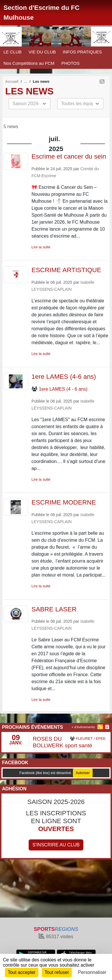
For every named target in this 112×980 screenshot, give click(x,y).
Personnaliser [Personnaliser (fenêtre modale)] (92, 972)
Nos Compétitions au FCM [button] (29, 63)
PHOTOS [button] (70, 63)
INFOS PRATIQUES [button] (82, 52)
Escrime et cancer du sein (69, 156)
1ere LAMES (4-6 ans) (64, 377)
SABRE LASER (54, 609)
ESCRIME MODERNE (64, 502)
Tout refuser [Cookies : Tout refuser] (57, 972)
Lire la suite (41, 247)
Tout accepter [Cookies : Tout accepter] (22, 972)
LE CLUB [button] (13, 52)
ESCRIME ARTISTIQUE (66, 270)
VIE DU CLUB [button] (42, 52)
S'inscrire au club (56, 845)
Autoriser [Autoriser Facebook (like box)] (83, 773)
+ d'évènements (83, 727)
